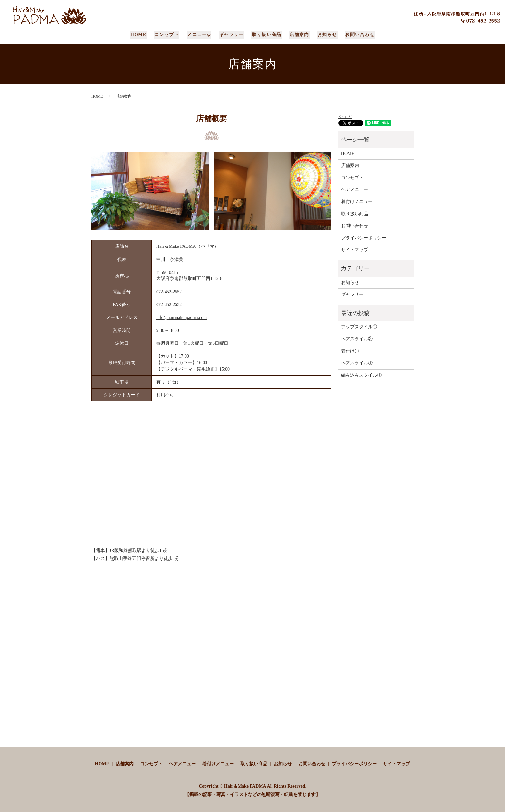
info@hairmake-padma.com (181, 318)
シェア (345, 116)
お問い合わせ (357, 35)
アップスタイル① (359, 327)
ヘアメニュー (355, 190)
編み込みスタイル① (361, 375)
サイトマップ (355, 250)
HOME (141, 35)
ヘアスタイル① (357, 363)
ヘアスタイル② (357, 339)
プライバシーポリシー (364, 238)
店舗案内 (299, 35)
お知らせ (326, 35)
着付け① (350, 351)
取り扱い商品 (266, 35)
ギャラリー (232, 35)
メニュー (198, 35)
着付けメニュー (357, 202)
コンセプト (168, 35)
